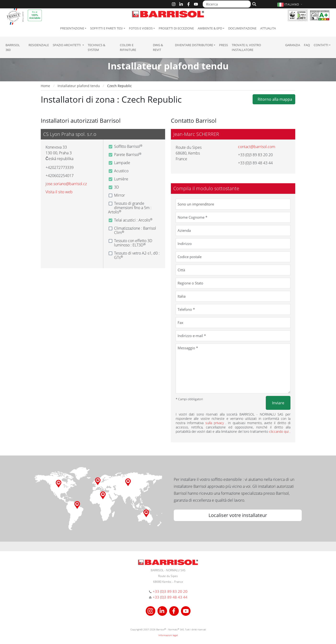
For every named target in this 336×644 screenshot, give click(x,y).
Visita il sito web (59, 192)
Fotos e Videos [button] (141, 28)
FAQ (307, 45)
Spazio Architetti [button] (67, 45)
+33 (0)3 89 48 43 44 (170, 597)
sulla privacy (216, 423)
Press (223, 45)
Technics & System (96, 47)
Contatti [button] (321, 45)
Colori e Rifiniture (128, 47)
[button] (290, 4)
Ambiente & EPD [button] (210, 28)
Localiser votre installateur (238, 515)
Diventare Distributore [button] (194, 45)
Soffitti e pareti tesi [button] (106, 28)
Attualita (268, 28)
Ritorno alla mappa (274, 99)
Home (45, 86)
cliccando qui (279, 431)
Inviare (278, 403)
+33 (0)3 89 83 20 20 (170, 591)
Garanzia (293, 45)
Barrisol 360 (13, 47)
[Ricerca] (227, 4)
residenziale (39, 45)
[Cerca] (254, 4)
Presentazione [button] (72, 28)
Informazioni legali (168, 635)
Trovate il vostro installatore (246, 47)
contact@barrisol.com (257, 147)
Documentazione (242, 28)
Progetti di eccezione (176, 28)
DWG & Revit (158, 47)
